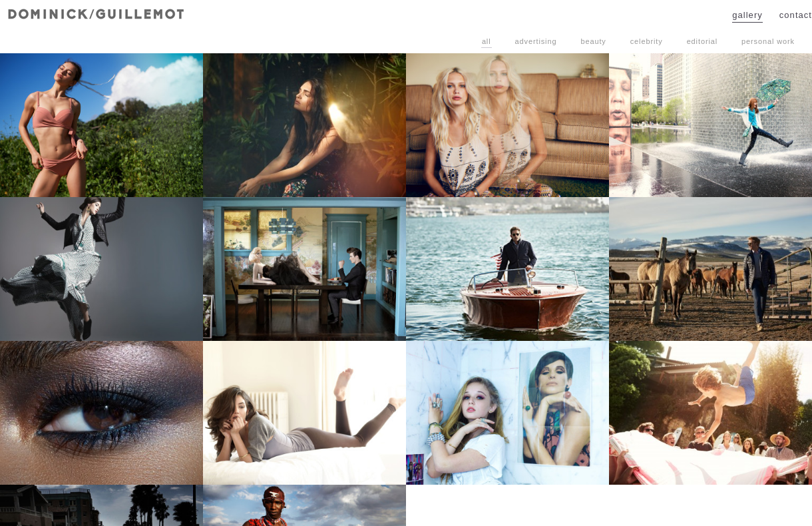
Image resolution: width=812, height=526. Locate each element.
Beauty (593, 41)
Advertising (536, 41)
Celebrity (647, 41)
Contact (796, 15)
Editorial (702, 41)
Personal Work (768, 41)
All (487, 41)
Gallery (747, 15)
